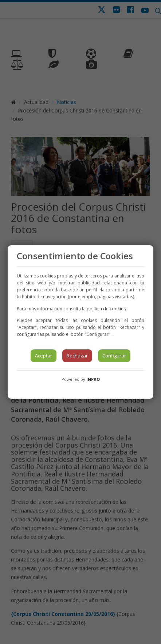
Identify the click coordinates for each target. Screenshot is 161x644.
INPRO (93, 379)
